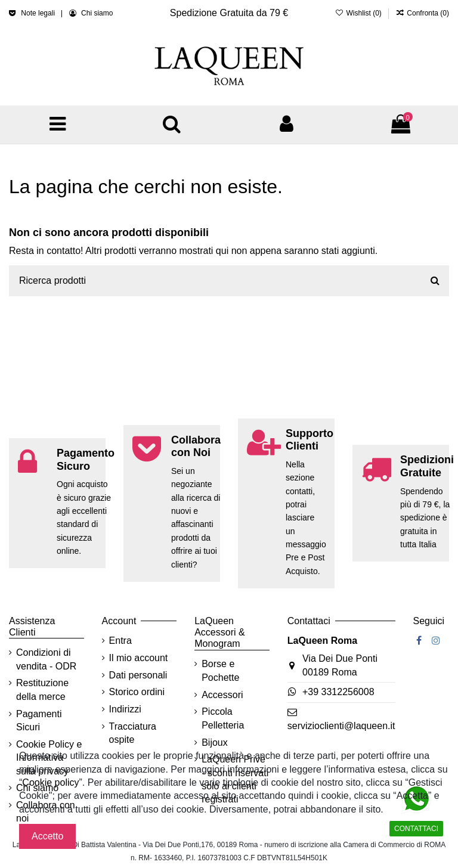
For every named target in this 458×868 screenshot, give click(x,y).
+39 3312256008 (338, 692)
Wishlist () (359, 13)
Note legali (39, 13)
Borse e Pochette (220, 670)
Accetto (47, 836)
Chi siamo (97, 13)
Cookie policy (50, 782)
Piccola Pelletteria (223, 718)
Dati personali (138, 675)
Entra (120, 641)
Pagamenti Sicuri (39, 720)
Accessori (222, 695)
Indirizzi (125, 709)
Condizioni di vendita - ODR (46, 659)
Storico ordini (137, 692)
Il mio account (139, 658)
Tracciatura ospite (133, 733)
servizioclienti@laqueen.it (341, 726)
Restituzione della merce (42, 689)
